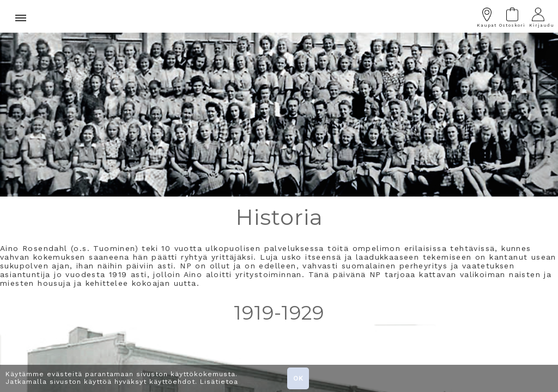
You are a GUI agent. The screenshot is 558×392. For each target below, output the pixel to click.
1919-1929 (279, 313)
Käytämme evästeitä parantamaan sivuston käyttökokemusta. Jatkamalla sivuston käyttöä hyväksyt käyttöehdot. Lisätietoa (122, 378)
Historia (279, 217)
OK (298, 378)
